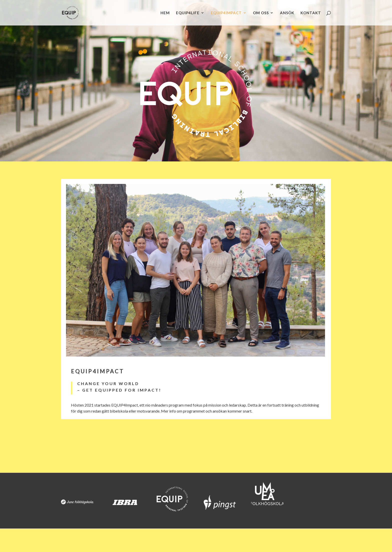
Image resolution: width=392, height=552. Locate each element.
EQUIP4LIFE (188, 13)
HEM (165, 13)
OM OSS (261, 13)
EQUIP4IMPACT (226, 13)
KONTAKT (311, 13)
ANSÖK (287, 13)
